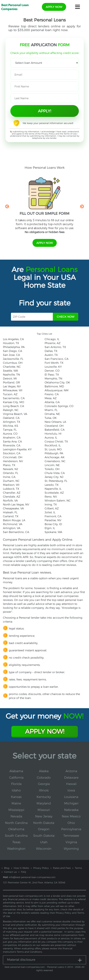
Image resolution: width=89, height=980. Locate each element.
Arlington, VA (12, 528)
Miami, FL (51, 410)
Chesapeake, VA (13, 508)
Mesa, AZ (51, 398)
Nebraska (71, 810)
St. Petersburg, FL (56, 481)
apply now (54, 7)
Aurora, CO (10, 434)
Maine (16, 803)
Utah (44, 842)
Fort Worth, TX (54, 363)
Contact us (10, 872)
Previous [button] (7, 207)
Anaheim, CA (12, 438)
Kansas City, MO (13, 402)
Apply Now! (45, 731)
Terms (78, 868)
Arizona (71, 771)
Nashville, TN (11, 375)
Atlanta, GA (52, 402)
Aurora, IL (51, 438)
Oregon (44, 829)
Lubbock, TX (11, 489)
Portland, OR (11, 382)
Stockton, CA (12, 453)
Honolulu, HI (53, 434)
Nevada (16, 816)
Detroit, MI (10, 378)
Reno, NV (51, 497)
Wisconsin (44, 849)
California (16, 778)
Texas (16, 842)
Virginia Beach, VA (15, 414)
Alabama (16, 771)
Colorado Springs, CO (59, 406)
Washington (16, 849)
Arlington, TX (12, 422)
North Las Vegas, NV (16, 504)
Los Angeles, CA (13, 339)
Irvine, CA (9, 477)
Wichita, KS (11, 426)
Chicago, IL (52, 339)
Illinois (44, 790)
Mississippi (16, 810)
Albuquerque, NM (57, 390)
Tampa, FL (10, 430)
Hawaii (71, 784)
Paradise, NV (53, 520)
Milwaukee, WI (13, 390)
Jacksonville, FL (13, 359)
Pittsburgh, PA (54, 453)
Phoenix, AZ (53, 343)
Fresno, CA (52, 394)
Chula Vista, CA (55, 473)
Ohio (71, 823)
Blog (7, 868)
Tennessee (71, 836)
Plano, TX (9, 465)
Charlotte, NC (12, 367)
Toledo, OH (52, 469)
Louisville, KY (53, 367)
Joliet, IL (50, 512)
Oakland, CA (11, 418)
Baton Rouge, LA (14, 520)
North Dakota (44, 823)
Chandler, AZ (12, 493)
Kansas (16, 797)
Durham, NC (11, 481)
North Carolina (16, 823)
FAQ (23, 872)
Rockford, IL (53, 445)
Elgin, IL (50, 528)
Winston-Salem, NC (58, 501)
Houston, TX (11, 343)
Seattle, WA (10, 371)
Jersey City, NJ (54, 477)
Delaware (71, 778)
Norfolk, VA (10, 501)
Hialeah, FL (10, 512)
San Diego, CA (13, 351)
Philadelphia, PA (14, 347)
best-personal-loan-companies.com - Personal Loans (34, 967)
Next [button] (82, 207)
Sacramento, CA (14, 398)
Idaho (16, 790)
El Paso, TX (52, 375)
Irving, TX (51, 504)
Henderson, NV (13, 461)
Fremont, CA (53, 516)
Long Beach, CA (13, 406)
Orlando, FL (11, 473)
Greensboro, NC (55, 461)
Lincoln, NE (52, 465)
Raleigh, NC (11, 410)
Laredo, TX (52, 485)
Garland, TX (11, 516)
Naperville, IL (53, 489)
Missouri (44, 810)
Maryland (44, 803)
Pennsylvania (71, 829)
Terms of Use (70, 134)
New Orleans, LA (55, 422)
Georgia (44, 784)
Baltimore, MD (54, 386)
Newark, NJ (10, 469)
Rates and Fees (62, 868)
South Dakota (44, 836)
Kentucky (44, 797)
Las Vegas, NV (12, 386)
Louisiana (71, 797)
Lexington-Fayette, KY (17, 449)
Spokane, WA (53, 532)
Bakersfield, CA (55, 430)
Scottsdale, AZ (54, 493)
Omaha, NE (52, 414)
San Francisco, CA (57, 359)
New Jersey (44, 816)
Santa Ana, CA (12, 441)
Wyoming (71, 849)
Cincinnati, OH (13, 457)
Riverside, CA (12, 445)
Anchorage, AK (55, 457)
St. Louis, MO (53, 449)
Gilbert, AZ (52, 508)
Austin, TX (51, 355)
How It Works (21, 868)
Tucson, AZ (10, 394)
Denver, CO (52, 371)
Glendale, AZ (12, 497)
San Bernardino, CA (16, 532)
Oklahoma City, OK (57, 382)
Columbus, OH (13, 363)
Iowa (71, 790)
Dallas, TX (51, 351)
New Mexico (71, 816)
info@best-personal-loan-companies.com (32, 877)
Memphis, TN (53, 378)
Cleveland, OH (54, 426)
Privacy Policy (48, 134)
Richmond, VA (13, 524)
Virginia (71, 842)
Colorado (44, 778)
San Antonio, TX (55, 347)
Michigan (71, 803)
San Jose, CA (11, 355)
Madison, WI (11, 485)
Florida (16, 784)
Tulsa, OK (51, 418)
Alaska (44, 771)
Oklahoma (16, 829)
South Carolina (16, 836)
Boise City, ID (53, 524)
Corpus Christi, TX (56, 441)
